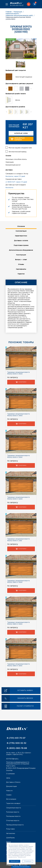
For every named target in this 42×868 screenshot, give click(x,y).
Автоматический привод (17, 152)
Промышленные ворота (15, 825)
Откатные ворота (13, 821)
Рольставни (10, 829)
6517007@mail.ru (12, 759)
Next (31, 89)
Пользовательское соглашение (18, 764)
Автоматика (11, 834)
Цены (8, 778)
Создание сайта (17, 865)
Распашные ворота (13, 816)
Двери (9, 842)
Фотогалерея (11, 799)
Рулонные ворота (13, 812)
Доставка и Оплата (13, 782)
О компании (10, 774)
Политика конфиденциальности (18, 762)
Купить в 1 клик (21, 133)
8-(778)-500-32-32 (16, 743)
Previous (6, 89)
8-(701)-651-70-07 (17, 6)
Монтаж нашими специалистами (20, 148)
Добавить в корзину (17, 139)
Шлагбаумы (10, 838)
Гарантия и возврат (13, 803)
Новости (9, 791)
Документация (11, 786)
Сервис (9, 795)
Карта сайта (11, 766)
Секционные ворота (14, 808)
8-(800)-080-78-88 (17, 748)
